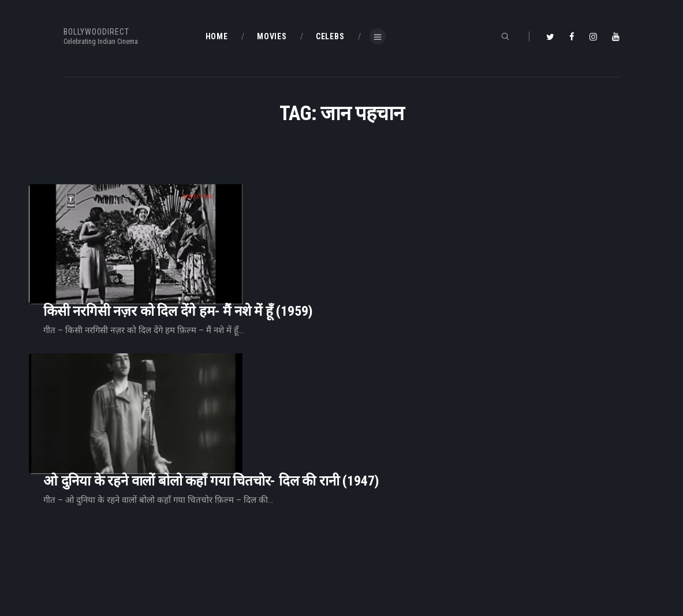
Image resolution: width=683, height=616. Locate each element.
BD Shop (364, 537)
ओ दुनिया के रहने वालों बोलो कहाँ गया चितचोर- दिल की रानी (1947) (356, 314)
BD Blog (219, 537)
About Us (222, 557)
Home (217, 519)
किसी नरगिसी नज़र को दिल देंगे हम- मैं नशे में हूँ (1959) (322, 216)
